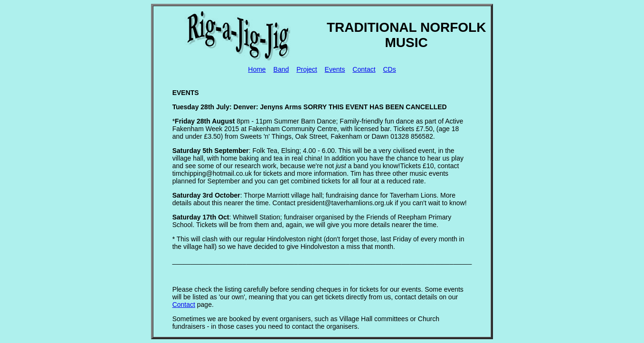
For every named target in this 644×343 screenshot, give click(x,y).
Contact (364, 69)
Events (335, 69)
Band (281, 69)
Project (307, 69)
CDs (389, 69)
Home (257, 69)
